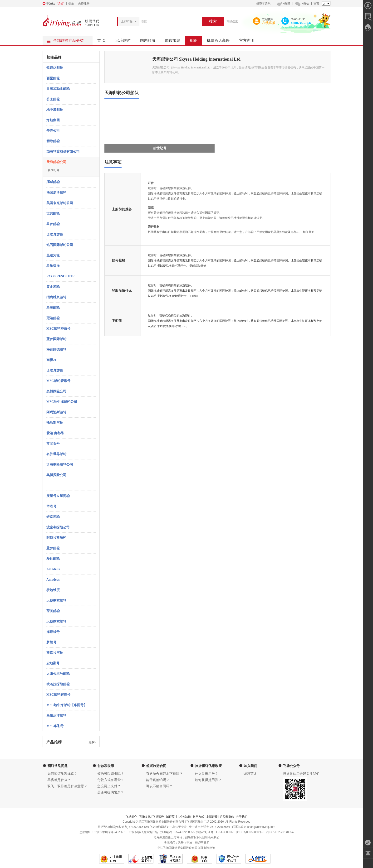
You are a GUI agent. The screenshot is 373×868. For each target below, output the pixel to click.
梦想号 (51, 642)
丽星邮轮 (53, 78)
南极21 (51, 360)
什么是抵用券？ (206, 774)
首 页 (102, 41)
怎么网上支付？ (109, 786)
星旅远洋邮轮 (56, 716)
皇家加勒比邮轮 (58, 89)
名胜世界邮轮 (56, 454)
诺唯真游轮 (55, 234)
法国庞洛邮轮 (56, 193)
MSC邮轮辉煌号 (58, 695)
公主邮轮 (53, 99)
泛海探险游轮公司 (60, 465)
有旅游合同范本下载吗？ (164, 774)
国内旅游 (150, 39)
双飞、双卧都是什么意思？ (67, 786)
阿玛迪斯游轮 (56, 412)
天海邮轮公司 (56, 162)
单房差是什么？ (59, 780)
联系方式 (198, 817)
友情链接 (212, 817)
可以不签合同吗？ (159, 786)
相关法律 (185, 817)
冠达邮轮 (53, 318)
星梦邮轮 (53, 224)
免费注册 (84, 4)
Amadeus (53, 569)
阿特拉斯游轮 (56, 538)
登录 (71, 4)
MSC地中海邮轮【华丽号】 (67, 705)
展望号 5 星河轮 (58, 496)
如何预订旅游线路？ (62, 774)
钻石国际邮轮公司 (60, 245)
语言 (316, 4)
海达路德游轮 (56, 350)
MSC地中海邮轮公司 (62, 402)
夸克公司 (53, 131)
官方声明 (249, 39)
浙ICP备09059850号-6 (250, 832)
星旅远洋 (53, 266)
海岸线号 (53, 632)
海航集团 (53, 120)
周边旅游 (175, 39)
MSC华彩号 (55, 726)
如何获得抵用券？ (208, 780)
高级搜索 (232, 21)
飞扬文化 (145, 817)
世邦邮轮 (53, 214)
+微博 (283, 4)
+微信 (302, 4)
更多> (92, 742)
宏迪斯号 (53, 663)
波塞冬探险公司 (58, 527)
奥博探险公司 (56, 391)
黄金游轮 (53, 287)
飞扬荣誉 (158, 817)
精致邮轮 (53, 141)
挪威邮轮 (53, 182)
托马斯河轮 (55, 423)
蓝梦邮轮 (53, 548)
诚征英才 (172, 817)
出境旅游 (125, 39)
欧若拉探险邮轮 (58, 684)
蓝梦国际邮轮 (56, 339)
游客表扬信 (227, 817)
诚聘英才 (250, 774)
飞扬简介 (131, 817)
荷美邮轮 (53, 611)
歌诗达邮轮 (55, 68)
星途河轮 (53, 255)
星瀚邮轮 (53, 308)
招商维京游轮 (56, 297)
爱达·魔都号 (55, 433)
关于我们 (242, 817)
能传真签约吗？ (158, 780)
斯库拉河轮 (55, 653)
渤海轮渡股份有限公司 (63, 152)
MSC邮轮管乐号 (58, 381)
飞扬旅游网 (157, 827)
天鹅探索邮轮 (56, 600)
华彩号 (51, 506)
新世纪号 (53, 170)
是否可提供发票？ (111, 792)
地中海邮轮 (55, 110)
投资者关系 (263, 4)
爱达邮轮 (53, 559)
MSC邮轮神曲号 (58, 329)
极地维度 (53, 590)
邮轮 (196, 39)
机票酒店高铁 (221, 39)
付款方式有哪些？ (111, 780)
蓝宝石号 (53, 444)
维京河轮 (53, 517)
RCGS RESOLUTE (61, 276)
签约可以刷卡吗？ (111, 774)
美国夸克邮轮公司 (60, 203)
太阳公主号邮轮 (58, 674)
